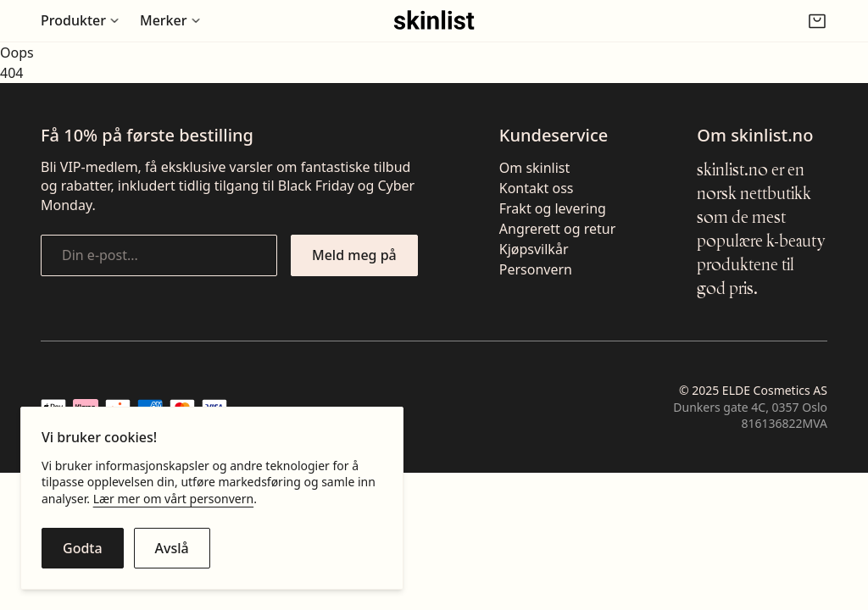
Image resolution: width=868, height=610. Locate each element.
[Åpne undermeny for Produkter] (80, 20)
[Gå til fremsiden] (434, 21)
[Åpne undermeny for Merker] (170, 20)
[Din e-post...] (159, 255)
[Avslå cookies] (172, 548)
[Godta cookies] (83, 548)
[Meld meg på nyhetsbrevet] (354, 255)
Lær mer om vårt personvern (173, 499)
